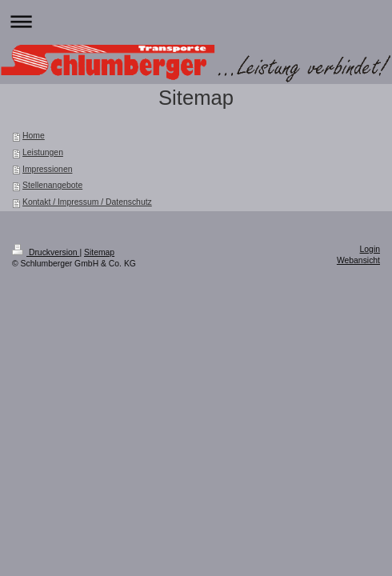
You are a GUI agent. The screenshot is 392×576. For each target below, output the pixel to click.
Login (370, 249)
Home (34, 136)
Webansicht (358, 260)
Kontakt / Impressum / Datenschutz (87, 202)
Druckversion (46, 252)
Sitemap (99, 252)
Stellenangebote (52, 185)
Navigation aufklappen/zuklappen (196, 21)
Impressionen (47, 169)
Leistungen (43, 152)
